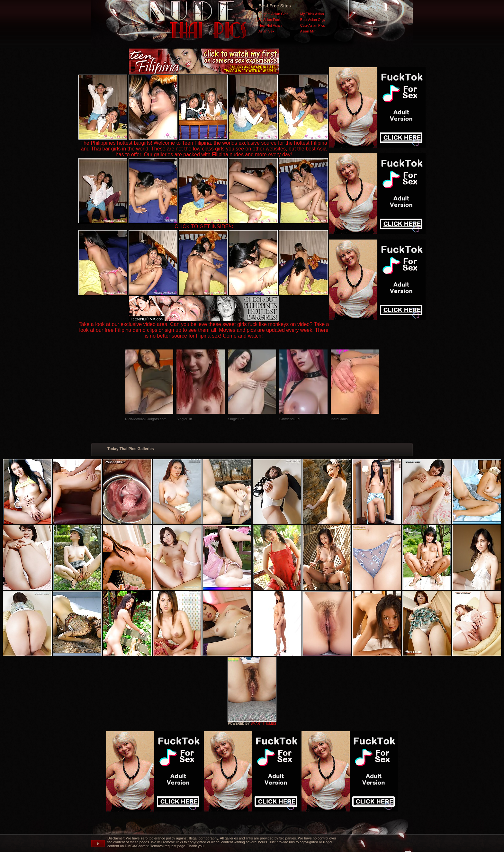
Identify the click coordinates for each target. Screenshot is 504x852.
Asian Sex (266, 31)
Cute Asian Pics (313, 25)
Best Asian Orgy (313, 20)
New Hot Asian (270, 25)
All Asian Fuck (270, 20)
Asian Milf (308, 31)
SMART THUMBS (263, 724)
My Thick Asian (312, 14)
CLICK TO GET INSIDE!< (204, 227)
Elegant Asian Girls (273, 14)
